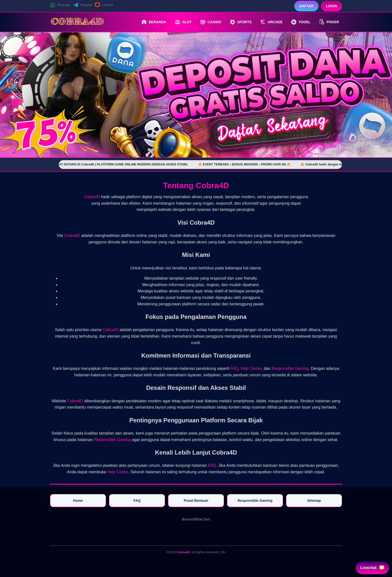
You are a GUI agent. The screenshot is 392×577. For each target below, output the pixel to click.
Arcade (271, 22)
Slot (183, 22)
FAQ (234, 368)
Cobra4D (92, 197)
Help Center (251, 368)
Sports (241, 22)
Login (331, 6)
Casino (210, 22)
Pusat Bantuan (196, 501)
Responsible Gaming (290, 368)
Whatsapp (60, 5)
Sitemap (314, 501)
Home (78, 501)
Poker (329, 22)
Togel (301, 22)
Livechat (104, 5)
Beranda (154, 22)
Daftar (306, 6)
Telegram (83, 5)
